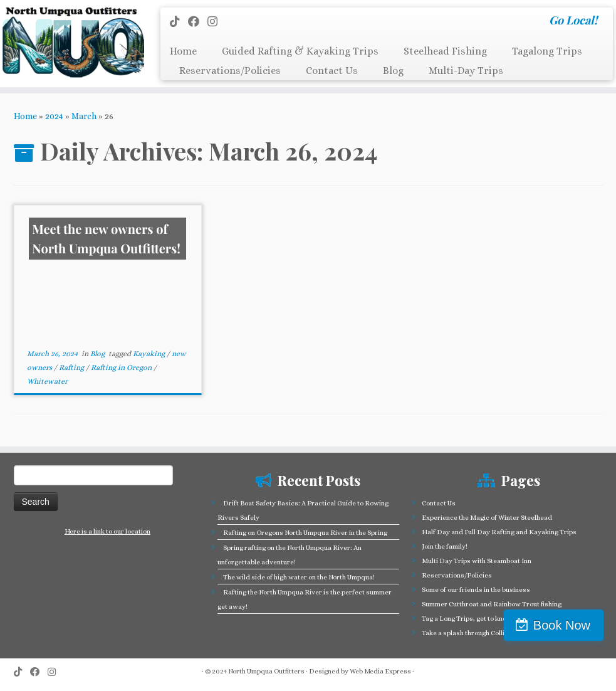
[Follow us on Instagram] (217, 22)
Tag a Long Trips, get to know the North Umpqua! (496, 619)
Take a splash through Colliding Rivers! (482, 633)
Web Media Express (380, 671)
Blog (393, 71)
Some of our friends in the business (476, 590)
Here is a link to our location (107, 531)
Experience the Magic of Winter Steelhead (487, 518)
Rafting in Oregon (122, 367)
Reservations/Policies (230, 71)
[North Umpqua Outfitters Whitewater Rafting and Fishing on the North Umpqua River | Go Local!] (72, 42)
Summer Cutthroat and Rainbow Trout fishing (492, 604)
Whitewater (47, 381)
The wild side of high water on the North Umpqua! (299, 577)
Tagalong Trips (547, 51)
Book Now (562, 625)
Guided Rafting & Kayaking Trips (300, 51)
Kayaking (150, 354)
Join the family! (445, 546)
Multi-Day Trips (466, 71)
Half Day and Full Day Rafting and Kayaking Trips (499, 532)
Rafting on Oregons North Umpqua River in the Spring (305, 533)
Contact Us (332, 71)
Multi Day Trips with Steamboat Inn (477, 561)
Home (183, 51)
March (84, 116)
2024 (54, 116)
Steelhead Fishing (445, 51)
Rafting (72, 367)
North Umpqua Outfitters (266, 671)
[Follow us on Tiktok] (179, 22)
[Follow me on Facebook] (198, 22)
